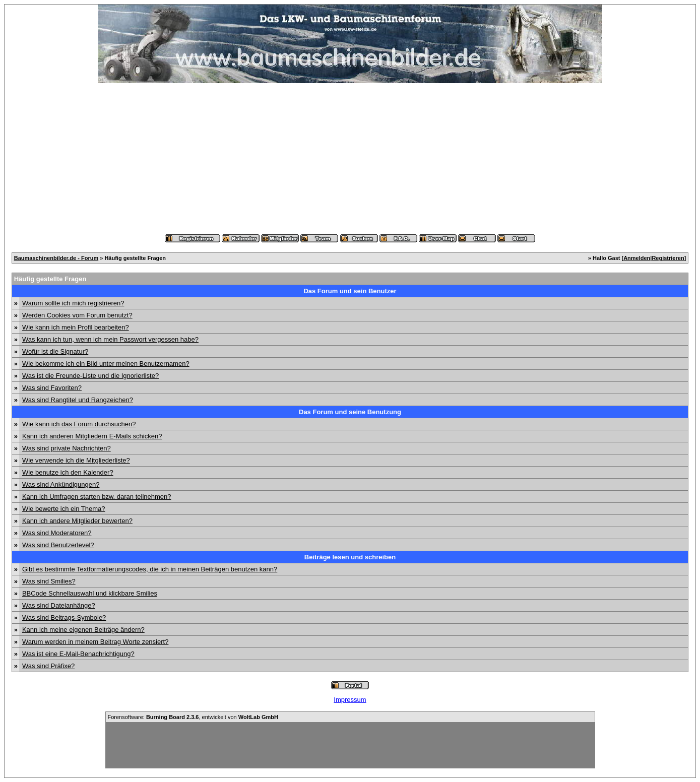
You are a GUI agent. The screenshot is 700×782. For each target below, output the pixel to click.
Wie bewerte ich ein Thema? (64, 509)
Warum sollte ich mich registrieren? (73, 303)
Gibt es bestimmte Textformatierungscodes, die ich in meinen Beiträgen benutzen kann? (150, 569)
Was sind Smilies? (49, 581)
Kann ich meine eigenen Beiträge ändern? (83, 630)
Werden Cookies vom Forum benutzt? (77, 315)
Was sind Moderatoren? (57, 533)
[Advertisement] (350, 159)
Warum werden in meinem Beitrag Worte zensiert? (95, 642)
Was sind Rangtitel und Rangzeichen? (78, 400)
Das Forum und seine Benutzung (350, 412)
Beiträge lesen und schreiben (350, 557)
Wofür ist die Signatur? (55, 351)
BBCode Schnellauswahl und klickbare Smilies (90, 593)
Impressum (350, 700)
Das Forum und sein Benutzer (350, 291)
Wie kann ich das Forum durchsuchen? (79, 424)
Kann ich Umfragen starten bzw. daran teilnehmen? (97, 497)
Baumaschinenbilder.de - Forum (56, 258)
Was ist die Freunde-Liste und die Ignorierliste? (90, 376)
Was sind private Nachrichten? (67, 448)
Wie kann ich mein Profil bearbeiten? (76, 327)
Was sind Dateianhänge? (59, 605)
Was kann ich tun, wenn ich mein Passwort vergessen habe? (110, 339)
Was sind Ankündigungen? (61, 484)
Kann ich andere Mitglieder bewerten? (77, 521)
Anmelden (637, 258)
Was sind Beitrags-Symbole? (64, 617)
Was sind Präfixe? (48, 666)
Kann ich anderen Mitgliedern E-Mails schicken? (92, 436)
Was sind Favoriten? (52, 388)
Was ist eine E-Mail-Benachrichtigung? (78, 654)
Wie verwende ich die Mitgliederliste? (76, 460)
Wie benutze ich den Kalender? (68, 472)
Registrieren (668, 258)
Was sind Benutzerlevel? (58, 545)
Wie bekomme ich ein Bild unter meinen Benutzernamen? (106, 364)
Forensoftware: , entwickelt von (193, 717)
